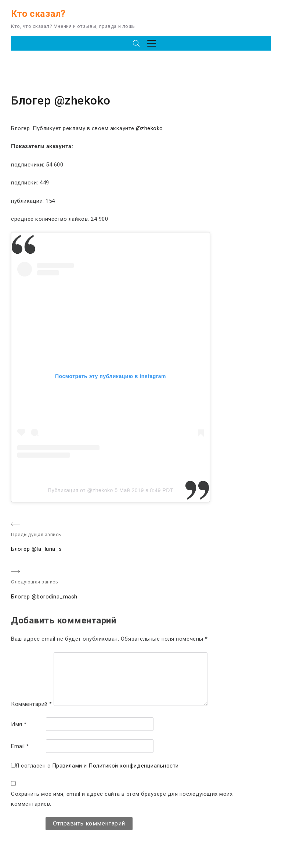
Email (20, 746)
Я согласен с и (97, 766)
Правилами (67, 766)
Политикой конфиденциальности (134, 766)
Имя (19, 724)
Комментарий (32, 704)
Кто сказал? (38, 14)
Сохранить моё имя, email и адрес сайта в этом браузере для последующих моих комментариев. (122, 799)
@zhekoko (149, 128)
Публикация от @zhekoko (80, 490)
